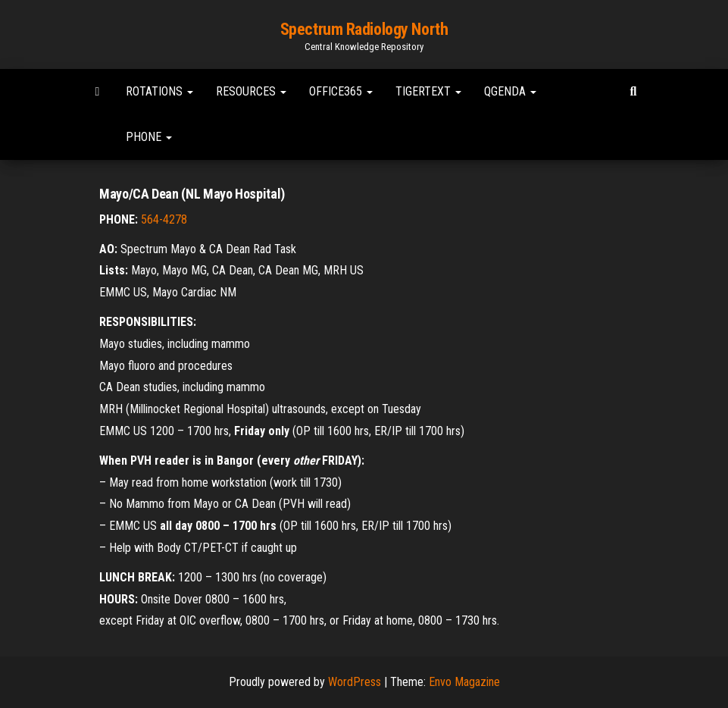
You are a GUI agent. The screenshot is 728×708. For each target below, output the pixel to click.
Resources (251, 91)
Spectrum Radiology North (364, 29)
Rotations (159, 91)
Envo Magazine (464, 682)
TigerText (428, 91)
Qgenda (510, 91)
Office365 (341, 91)
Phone (149, 137)
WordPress (355, 682)
